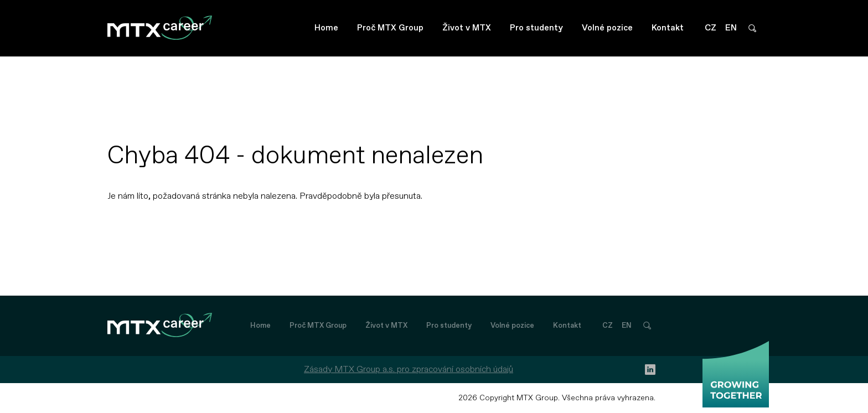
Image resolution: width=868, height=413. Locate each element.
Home (326, 28)
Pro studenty (536, 28)
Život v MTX (467, 28)
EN (731, 28)
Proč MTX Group (390, 28)
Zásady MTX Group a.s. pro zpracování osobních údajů (409, 369)
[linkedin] (650, 370)
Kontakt (668, 28)
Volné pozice (607, 28)
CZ (711, 28)
